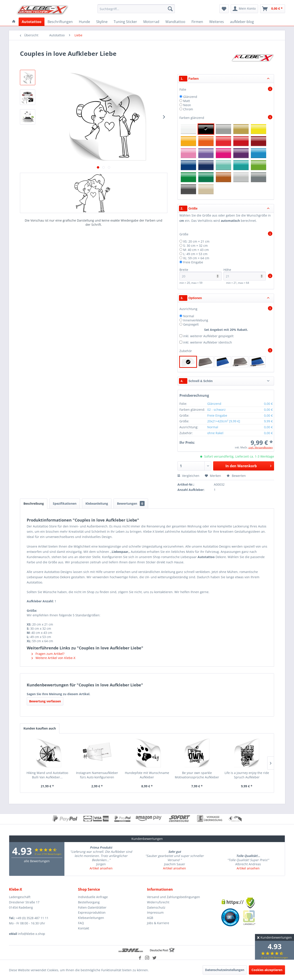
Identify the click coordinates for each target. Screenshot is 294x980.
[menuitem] (136, 9)
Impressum (155, 912)
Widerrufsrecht (158, 902)
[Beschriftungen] (60, 22)
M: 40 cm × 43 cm (196, 250)
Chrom (188, 109)
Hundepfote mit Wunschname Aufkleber (147, 775)
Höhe (245, 274)
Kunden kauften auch (40, 728)
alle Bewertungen (37, 861)
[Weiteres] (217, 22)
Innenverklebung (196, 320)
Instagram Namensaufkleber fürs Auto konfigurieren (97, 775)
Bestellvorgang (89, 902)
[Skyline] (102, 22)
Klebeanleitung (97, 503)
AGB (150, 918)
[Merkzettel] (224, 9)
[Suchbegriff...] (136, 9)
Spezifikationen (65, 503)
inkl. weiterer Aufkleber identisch (208, 342)
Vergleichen (188, 476)
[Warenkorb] (273, 9)
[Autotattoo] (32, 22)
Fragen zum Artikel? (48, 654)
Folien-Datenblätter (92, 907)
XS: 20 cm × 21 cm (196, 241)
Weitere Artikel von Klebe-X (53, 658)
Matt (187, 101)
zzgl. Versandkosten (261, 447)
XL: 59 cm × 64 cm (196, 258)
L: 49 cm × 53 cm (195, 254)
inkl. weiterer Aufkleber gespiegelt (208, 336)
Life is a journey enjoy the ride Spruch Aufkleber (247, 775)
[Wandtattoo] (175, 22)
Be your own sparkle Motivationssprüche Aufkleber (197, 775)
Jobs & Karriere (158, 923)
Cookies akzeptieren (267, 970)
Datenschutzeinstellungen (225, 970)
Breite (201, 274)
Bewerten (236, 476)
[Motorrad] (151, 22)
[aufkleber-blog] (242, 22)
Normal (189, 316)
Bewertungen (131, 503)
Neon (187, 105)
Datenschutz (156, 907)
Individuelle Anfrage (93, 897)
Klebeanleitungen (91, 918)
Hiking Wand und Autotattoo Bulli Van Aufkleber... (47, 775)
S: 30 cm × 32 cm (195, 246)
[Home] (14, 22)
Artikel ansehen (101, 868)
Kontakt (84, 928)
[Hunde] (84, 22)
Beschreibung (34, 503)
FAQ (81, 923)
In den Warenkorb (248, 465)
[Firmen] (197, 22)
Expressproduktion (92, 912)
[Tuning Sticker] (125, 22)
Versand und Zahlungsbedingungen (174, 897)
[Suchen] (170, 9)
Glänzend (190, 97)
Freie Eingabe (193, 262)
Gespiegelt (191, 324)
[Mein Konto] (244, 9)
